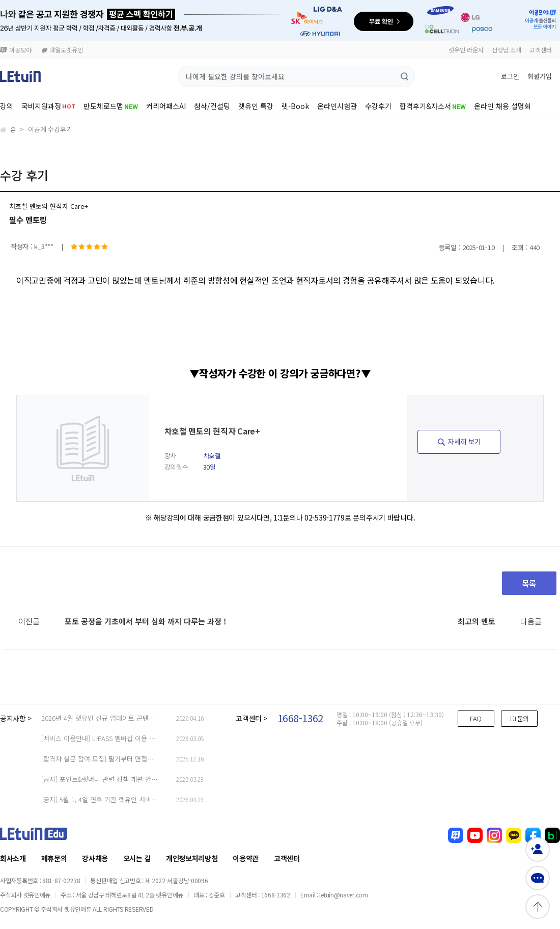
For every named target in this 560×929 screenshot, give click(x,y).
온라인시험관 (337, 106)
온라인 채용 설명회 (502, 106)
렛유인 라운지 (466, 50)
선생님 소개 (507, 50)
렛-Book (295, 106)
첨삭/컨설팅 (212, 106)
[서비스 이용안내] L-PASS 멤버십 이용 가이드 (104, 738)
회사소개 (13, 858)
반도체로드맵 (111, 106)
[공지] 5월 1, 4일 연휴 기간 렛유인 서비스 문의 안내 (114, 799)
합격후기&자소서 (433, 106)
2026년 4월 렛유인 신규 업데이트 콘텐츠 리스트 (108, 718)
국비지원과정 (48, 106)
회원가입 (540, 76)
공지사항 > (16, 718)
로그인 (510, 76)
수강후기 (378, 106)
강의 (7, 106)
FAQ (476, 718)
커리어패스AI (166, 106)
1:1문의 (519, 718)
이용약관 (246, 858)
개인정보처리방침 (192, 858)
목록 (529, 583)
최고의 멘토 (477, 621)
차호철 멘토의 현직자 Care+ (49, 206)
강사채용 (95, 858)
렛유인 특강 (256, 106)
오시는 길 (137, 858)
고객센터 (541, 50)
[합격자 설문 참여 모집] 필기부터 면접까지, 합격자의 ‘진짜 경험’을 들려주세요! (150, 759)
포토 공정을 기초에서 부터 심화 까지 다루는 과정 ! (145, 621)
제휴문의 (54, 858)
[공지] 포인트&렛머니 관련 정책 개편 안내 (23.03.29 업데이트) (128, 779)
